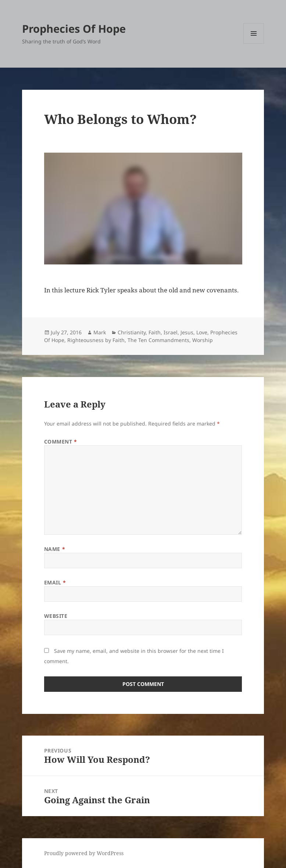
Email (55, 582)
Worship (203, 340)
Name (55, 549)
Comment (61, 442)
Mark (100, 332)
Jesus (187, 332)
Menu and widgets (254, 44)
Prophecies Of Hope (74, 29)
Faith (155, 332)
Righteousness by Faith (96, 340)
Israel (171, 332)
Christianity (132, 332)
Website (56, 616)
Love (202, 332)
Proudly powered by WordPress (84, 853)
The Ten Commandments (158, 340)
